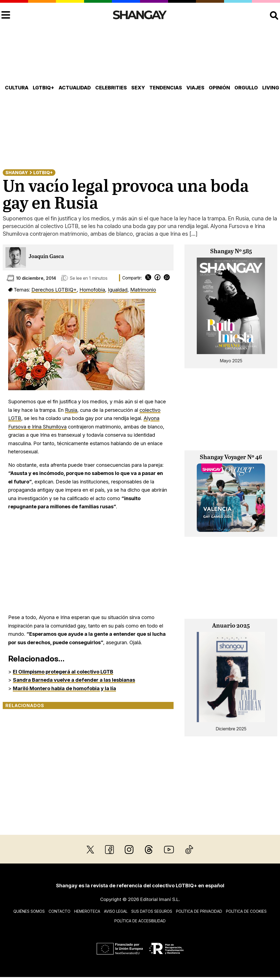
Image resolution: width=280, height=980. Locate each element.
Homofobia (92, 290)
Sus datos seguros (152, 911)
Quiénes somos (29, 911)
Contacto (59, 911)
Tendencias (166, 88)
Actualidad (75, 88)
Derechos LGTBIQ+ (54, 290)
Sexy (138, 88)
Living (271, 88)
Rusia (71, 410)
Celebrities (111, 88)
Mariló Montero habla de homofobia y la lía (64, 688)
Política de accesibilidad (140, 921)
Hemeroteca (87, 911)
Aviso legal (116, 911)
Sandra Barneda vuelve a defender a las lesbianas (74, 680)
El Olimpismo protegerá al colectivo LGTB (63, 672)
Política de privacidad (199, 911)
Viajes (195, 88)
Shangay (17, 173)
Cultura (17, 88)
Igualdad (118, 290)
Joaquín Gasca (46, 257)
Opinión (219, 88)
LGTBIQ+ (44, 88)
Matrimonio (143, 290)
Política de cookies (246, 911)
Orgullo (246, 88)
